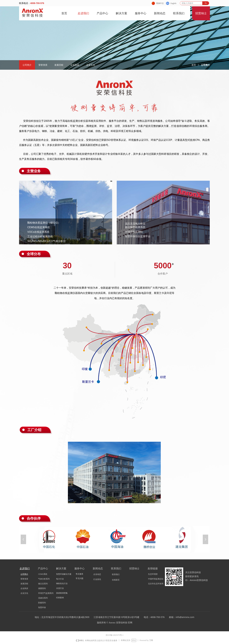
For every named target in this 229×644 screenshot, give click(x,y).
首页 (194, 65)
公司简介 (205, 65)
